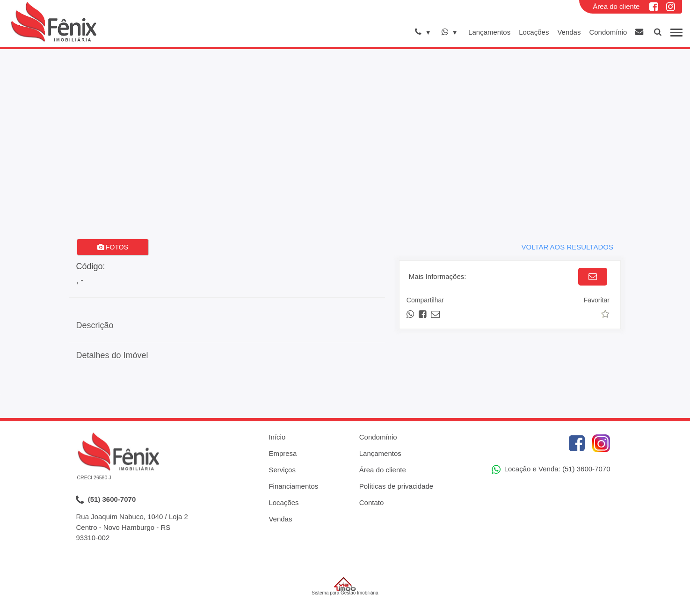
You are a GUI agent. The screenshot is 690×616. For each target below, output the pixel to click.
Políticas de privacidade (396, 486)
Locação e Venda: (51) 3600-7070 (551, 469)
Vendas (569, 32)
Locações (534, 32)
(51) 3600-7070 (106, 500)
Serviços (282, 470)
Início (277, 437)
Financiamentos (293, 486)
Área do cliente (616, 6)
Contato (372, 502)
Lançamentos (489, 32)
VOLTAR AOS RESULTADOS (567, 247)
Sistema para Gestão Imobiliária (345, 586)
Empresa (283, 453)
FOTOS (113, 247)
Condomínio (608, 32)
